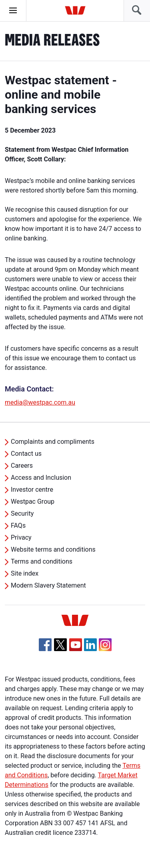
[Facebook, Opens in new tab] (45, 645)
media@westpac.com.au (40, 402)
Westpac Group (33, 502)
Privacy (21, 537)
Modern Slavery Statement (48, 585)
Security (22, 513)
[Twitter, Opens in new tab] (60, 645)
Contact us (26, 454)
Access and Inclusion (41, 478)
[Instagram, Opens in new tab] (105, 649)
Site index (25, 573)
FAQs (18, 525)
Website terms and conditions (53, 549)
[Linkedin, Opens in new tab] (90, 645)
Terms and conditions (42, 561)
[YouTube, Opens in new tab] (76, 645)
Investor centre (32, 490)
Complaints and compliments (53, 442)
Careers (22, 466)
